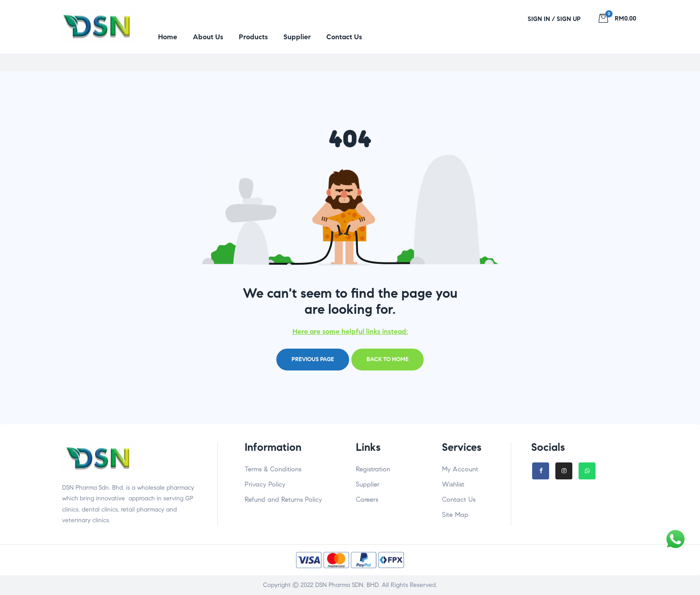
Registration (373, 469)
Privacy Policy (265, 484)
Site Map (455, 515)
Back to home (387, 359)
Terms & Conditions (273, 469)
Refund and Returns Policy (283, 499)
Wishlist (453, 484)
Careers (367, 499)
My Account (460, 469)
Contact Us (459, 499)
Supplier (368, 484)
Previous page (313, 359)
